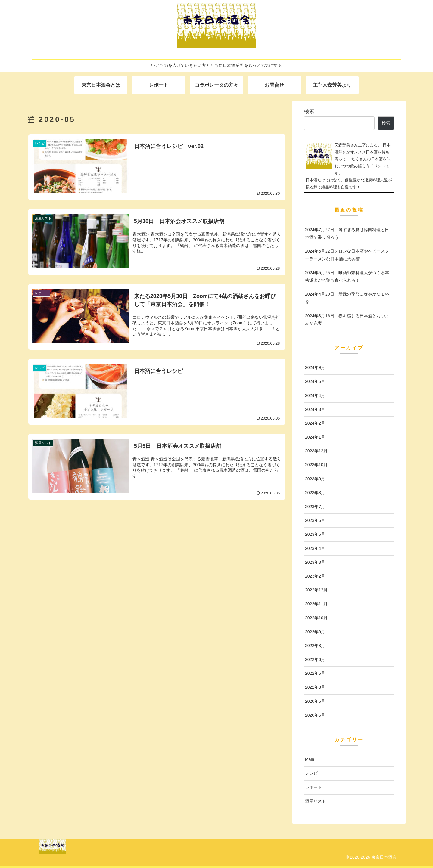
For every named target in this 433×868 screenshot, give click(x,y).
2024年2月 (315, 423)
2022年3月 (315, 687)
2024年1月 (315, 437)
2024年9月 (315, 367)
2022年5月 (315, 673)
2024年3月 (315, 409)
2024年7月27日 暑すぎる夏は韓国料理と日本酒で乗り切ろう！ (347, 233)
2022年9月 (315, 632)
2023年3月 (315, 562)
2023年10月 (316, 465)
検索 (309, 111)
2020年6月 (315, 701)
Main (310, 759)
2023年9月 (315, 479)
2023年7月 (315, 507)
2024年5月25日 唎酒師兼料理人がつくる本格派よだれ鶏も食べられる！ (347, 276)
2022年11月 (316, 604)
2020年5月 (315, 715)
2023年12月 (316, 451)
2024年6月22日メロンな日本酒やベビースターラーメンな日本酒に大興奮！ (347, 255)
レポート (313, 787)
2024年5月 (315, 381)
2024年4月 (315, 395)
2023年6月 (315, 520)
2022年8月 (315, 646)
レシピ (311, 773)
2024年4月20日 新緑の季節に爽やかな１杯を (347, 298)
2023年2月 (315, 576)
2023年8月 (315, 493)
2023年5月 (315, 534)
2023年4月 (315, 548)
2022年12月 (316, 590)
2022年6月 (315, 659)
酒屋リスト (316, 801)
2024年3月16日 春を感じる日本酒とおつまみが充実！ (347, 319)
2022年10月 (316, 618)
